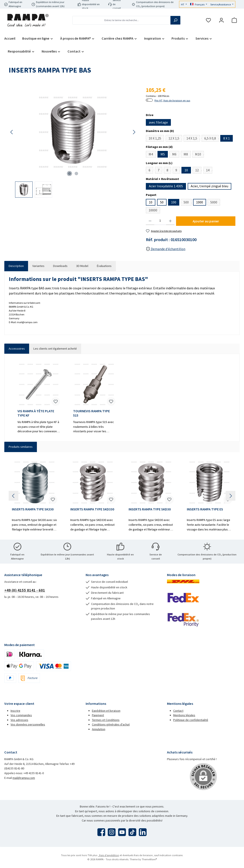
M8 (187, 155)
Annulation (99, 729)
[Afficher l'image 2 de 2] (76, 174)
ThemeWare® (149, 859)
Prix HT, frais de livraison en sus (172, 100)
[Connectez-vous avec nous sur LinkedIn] (143, 832)
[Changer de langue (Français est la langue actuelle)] (199, 5)
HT (183, 4)
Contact (178, 711)
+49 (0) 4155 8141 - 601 (25, 590)
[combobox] (122, 20)
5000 (215, 203)
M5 (163, 154)
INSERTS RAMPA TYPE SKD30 (150, 509)
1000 (200, 202)
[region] (73, 142)
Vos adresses (19, 720)
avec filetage (158, 122)
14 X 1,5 (193, 139)
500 (188, 203)
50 (162, 202)
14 (209, 171)
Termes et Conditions (106, 720)
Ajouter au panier (206, 221)
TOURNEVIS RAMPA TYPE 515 (91, 413)
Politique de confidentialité (191, 720)
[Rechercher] (175, 20)
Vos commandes (21, 715)
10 (186, 170)
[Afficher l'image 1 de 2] (69, 174)
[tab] (16, 266)
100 (174, 202)
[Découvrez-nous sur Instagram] (112, 832)
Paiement (98, 715)
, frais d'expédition (109, 855)
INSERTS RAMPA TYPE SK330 (33, 509)
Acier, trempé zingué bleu (209, 186)
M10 (199, 155)
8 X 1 (227, 138)
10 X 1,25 (156, 139)
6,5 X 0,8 (212, 139)
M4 (152, 155)
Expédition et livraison (106, 711)
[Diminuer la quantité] (150, 221)
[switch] (149, 100)
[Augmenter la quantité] (170, 221)
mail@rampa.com (24, 778)
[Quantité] (160, 221)
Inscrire (15, 711)
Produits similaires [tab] (21, 447)
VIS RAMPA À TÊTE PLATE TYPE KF (36, 413)
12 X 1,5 (175, 139)
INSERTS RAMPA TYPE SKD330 (92, 509)
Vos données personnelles (28, 724)
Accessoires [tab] (17, 349)
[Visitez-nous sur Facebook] (101, 832)
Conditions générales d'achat (111, 724)
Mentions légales (184, 715)
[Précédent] (12, 132)
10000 (154, 211)
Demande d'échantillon (166, 249)
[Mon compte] (221, 20)
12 (198, 171)
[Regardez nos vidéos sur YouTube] (122, 832)
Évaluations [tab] (104, 266)
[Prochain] (134, 132)
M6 (176, 155)
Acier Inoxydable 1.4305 (166, 186)
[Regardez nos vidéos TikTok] (132, 832)
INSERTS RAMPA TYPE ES (205, 509)
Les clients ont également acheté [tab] (55, 349)
